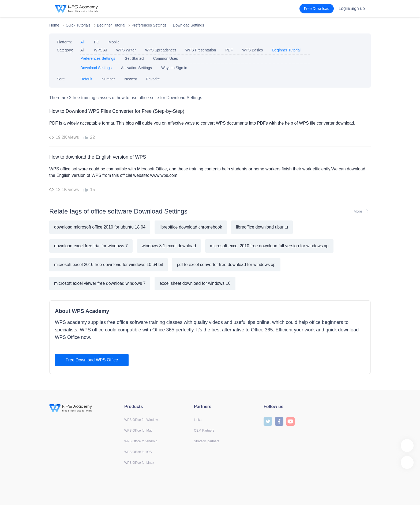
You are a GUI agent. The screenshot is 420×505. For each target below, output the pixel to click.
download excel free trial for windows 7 (91, 246)
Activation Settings (136, 68)
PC (97, 42)
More (362, 211)
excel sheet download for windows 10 (195, 283)
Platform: (64, 42)
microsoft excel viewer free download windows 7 (100, 283)
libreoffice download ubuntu (262, 227)
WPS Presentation (201, 50)
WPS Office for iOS (138, 452)
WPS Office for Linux (139, 463)
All (82, 42)
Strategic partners (207, 441)
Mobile (114, 42)
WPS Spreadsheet (161, 50)
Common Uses (166, 58)
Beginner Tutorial (111, 25)
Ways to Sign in (174, 68)
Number (108, 79)
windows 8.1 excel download (169, 246)
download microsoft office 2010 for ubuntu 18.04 (100, 227)
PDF (229, 50)
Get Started (134, 58)
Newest (131, 79)
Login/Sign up (352, 8)
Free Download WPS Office (92, 360)
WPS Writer (126, 50)
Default (86, 79)
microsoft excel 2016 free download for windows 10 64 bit (108, 265)
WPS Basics (252, 50)
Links (198, 420)
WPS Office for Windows (142, 420)
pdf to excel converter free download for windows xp (226, 265)
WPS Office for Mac (138, 431)
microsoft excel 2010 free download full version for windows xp (269, 246)
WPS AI (100, 50)
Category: (65, 50)
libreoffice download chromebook (191, 227)
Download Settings (188, 25)
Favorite (153, 79)
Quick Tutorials (78, 25)
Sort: (61, 79)
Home (54, 25)
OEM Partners (204, 431)
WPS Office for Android (141, 441)
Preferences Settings (149, 25)
